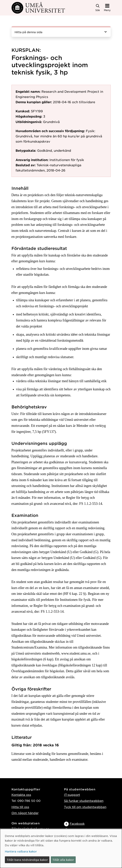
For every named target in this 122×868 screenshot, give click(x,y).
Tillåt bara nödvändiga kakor (27, 860)
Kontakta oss (21, 795)
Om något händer (25, 813)
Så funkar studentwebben (84, 801)
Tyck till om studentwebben (85, 807)
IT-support (72, 795)
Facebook (77, 823)
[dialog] (61, 848)
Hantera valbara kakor (21, 851)
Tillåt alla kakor (63, 860)
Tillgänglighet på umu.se (30, 829)
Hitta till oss (20, 807)
